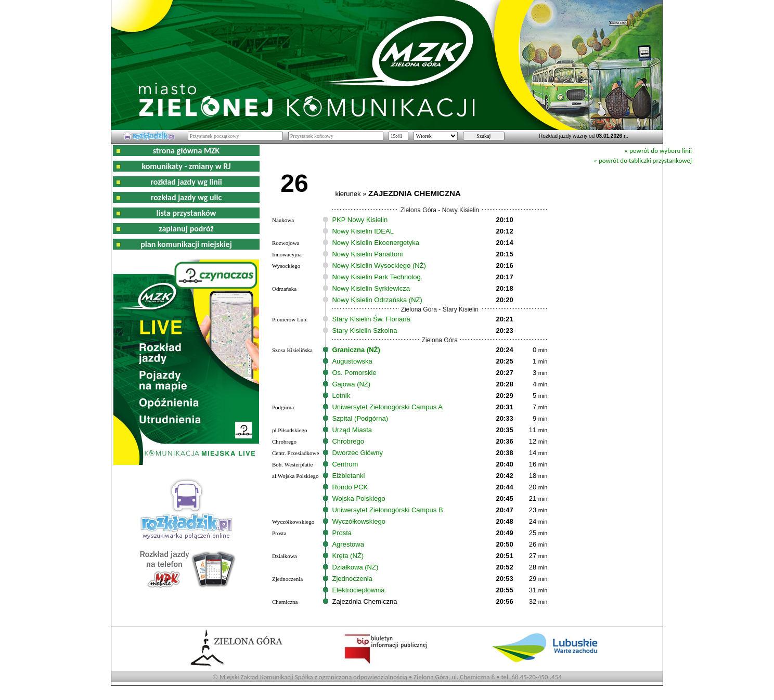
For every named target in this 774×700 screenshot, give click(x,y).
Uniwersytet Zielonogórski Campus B (387, 510)
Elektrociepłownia (358, 590)
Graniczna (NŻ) (356, 350)
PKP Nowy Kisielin (360, 220)
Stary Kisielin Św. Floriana (371, 319)
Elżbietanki (348, 476)
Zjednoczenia (352, 579)
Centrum (345, 464)
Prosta (342, 533)
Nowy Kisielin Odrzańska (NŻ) (377, 300)
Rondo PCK (350, 487)
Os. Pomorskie (354, 373)
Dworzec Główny (357, 453)
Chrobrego (348, 441)
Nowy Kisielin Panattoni (367, 254)
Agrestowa (348, 544)
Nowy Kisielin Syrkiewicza (371, 288)
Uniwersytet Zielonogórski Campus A (387, 407)
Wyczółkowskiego (358, 521)
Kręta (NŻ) (348, 556)
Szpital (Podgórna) (360, 418)
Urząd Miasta (352, 430)
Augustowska (352, 361)
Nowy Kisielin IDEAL (363, 231)
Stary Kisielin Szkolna (364, 330)
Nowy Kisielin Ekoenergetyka (376, 243)
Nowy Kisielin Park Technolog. (377, 277)
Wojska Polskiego (358, 498)
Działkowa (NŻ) (355, 567)
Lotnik (341, 396)
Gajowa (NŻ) (351, 384)
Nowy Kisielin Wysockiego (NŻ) (379, 265)
